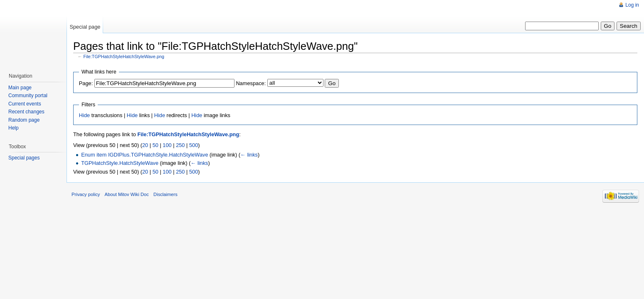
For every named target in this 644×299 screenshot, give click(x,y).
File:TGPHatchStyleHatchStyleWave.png (124, 56)
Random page (24, 120)
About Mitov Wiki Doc (127, 194)
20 (145, 145)
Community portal (28, 96)
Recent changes (26, 112)
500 (194, 145)
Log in (632, 5)
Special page (85, 27)
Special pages (24, 158)
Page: (86, 83)
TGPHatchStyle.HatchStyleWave (120, 163)
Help (14, 128)
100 (167, 145)
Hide (84, 115)
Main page (20, 88)
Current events (25, 104)
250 (180, 145)
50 (155, 145)
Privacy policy (86, 194)
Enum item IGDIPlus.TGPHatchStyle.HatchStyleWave (144, 155)
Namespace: (251, 83)
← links (249, 155)
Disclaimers (165, 194)
